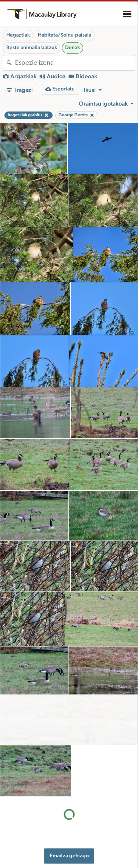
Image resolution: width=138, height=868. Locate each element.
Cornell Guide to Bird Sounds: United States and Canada (30, 831)
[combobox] (75, 63)
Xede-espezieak (92, 859)
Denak (72, 48)
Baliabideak (92, 806)
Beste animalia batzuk (32, 48)
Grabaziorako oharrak (99, 830)
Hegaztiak (18, 35)
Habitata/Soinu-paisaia (65, 35)
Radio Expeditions (26, 845)
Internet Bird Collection (31, 853)
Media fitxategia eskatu (100, 851)
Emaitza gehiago (69, 754)
